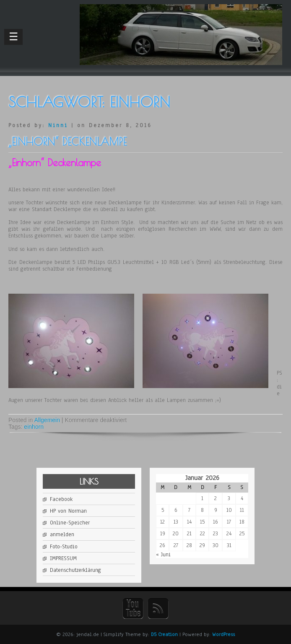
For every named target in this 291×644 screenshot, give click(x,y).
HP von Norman (68, 511)
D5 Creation (164, 634)
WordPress (223, 634)
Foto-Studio (64, 547)
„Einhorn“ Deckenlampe (68, 142)
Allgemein (47, 420)
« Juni (163, 555)
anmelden (62, 534)
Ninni (58, 125)
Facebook (61, 499)
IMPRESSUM (63, 558)
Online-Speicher (70, 523)
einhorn (34, 427)
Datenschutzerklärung (75, 570)
